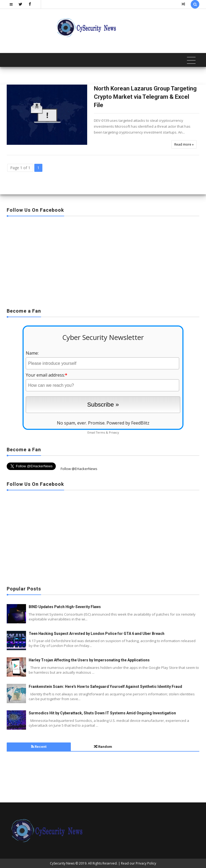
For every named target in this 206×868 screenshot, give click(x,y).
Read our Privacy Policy (139, 863)
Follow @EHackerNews (79, 469)
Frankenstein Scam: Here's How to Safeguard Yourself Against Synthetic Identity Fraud (105, 687)
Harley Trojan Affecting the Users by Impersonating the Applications (89, 660)
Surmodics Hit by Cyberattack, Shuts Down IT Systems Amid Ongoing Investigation (102, 713)
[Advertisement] (103, 260)
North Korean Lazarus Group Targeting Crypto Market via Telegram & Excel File (145, 97)
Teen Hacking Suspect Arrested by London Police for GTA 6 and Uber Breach (97, 634)
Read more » (184, 144)
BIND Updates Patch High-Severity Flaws (65, 607)
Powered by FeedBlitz (128, 423)
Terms (100, 432)
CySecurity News (62, 863)
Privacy (114, 432)
